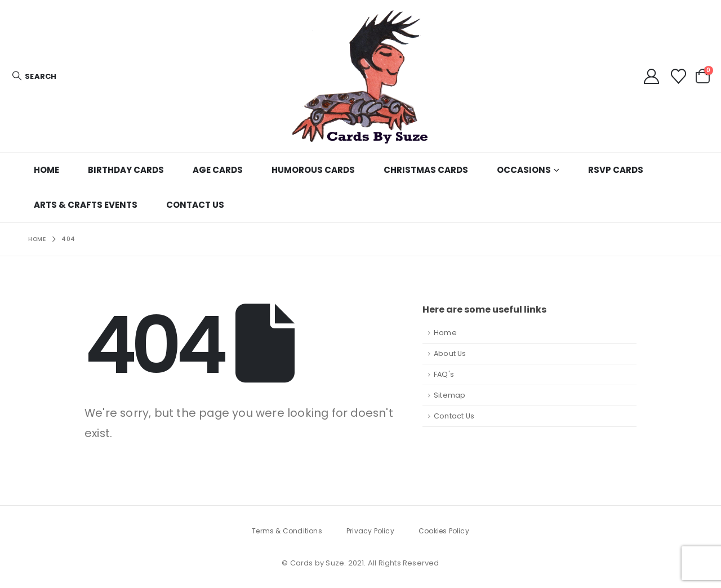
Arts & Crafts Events (86, 205)
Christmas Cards (426, 170)
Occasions (524, 170)
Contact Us (195, 205)
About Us (450, 353)
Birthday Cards (126, 170)
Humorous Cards (313, 170)
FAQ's (444, 374)
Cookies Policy (444, 531)
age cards (218, 170)
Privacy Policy (370, 531)
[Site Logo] (360, 76)
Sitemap (449, 395)
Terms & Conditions (287, 531)
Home (46, 170)
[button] (34, 76)
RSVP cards (616, 170)
